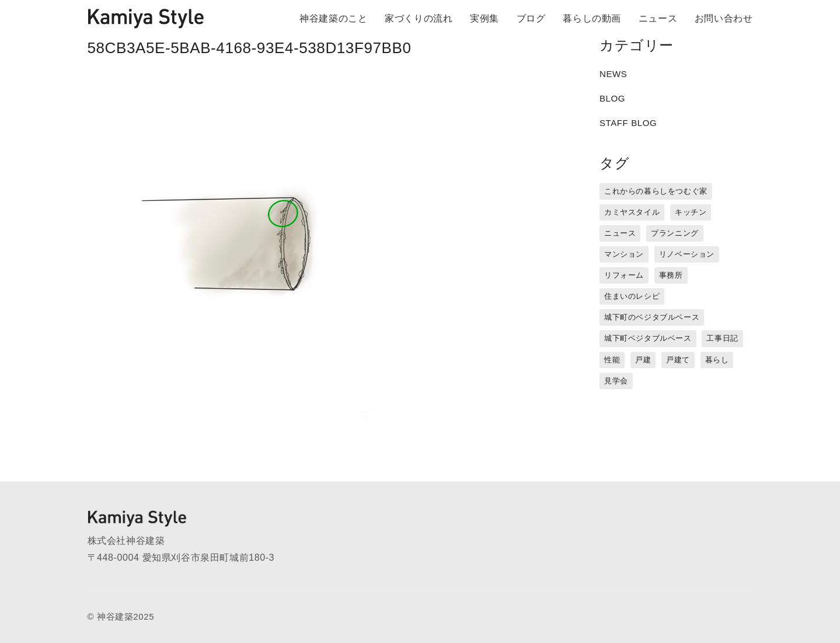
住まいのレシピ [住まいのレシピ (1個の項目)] (632, 296)
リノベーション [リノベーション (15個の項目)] (687, 254)
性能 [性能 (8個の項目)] (612, 360)
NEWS (613, 74)
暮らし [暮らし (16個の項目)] (717, 360)
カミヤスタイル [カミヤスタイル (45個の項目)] (632, 212)
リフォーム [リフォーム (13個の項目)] (624, 275)
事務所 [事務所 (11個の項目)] (671, 275)
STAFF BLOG (628, 123)
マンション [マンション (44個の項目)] (624, 254)
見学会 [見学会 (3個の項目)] (616, 381)
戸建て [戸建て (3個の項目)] (678, 360)
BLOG (612, 98)
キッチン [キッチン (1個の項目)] (691, 212)
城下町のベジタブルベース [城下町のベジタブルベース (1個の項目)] (652, 317)
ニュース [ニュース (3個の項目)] (620, 233)
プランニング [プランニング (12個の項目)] (675, 233)
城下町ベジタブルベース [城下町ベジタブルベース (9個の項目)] (648, 338)
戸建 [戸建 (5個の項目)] (643, 360)
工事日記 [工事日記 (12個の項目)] (722, 338)
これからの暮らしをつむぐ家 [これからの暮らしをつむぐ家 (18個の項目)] (656, 191)
